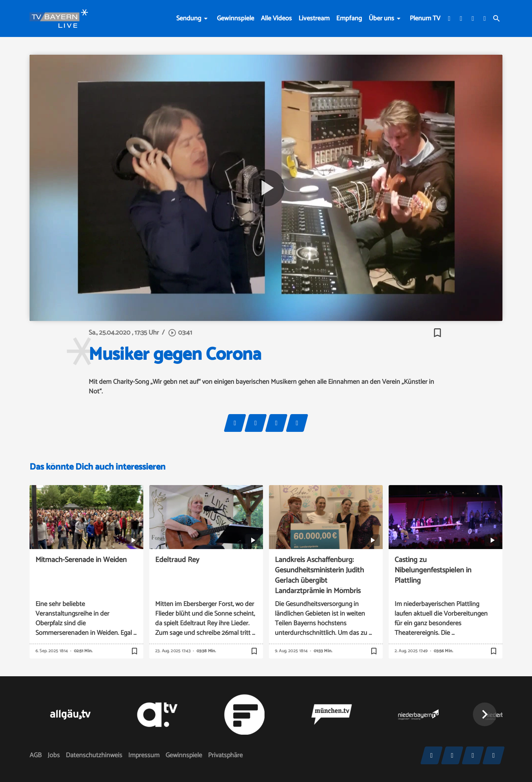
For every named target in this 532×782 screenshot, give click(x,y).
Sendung (189, 18)
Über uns (381, 18)
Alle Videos (276, 18)
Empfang (349, 18)
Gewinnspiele (236, 18)
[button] (485, 714)
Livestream (314, 18)
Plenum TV (425, 18)
